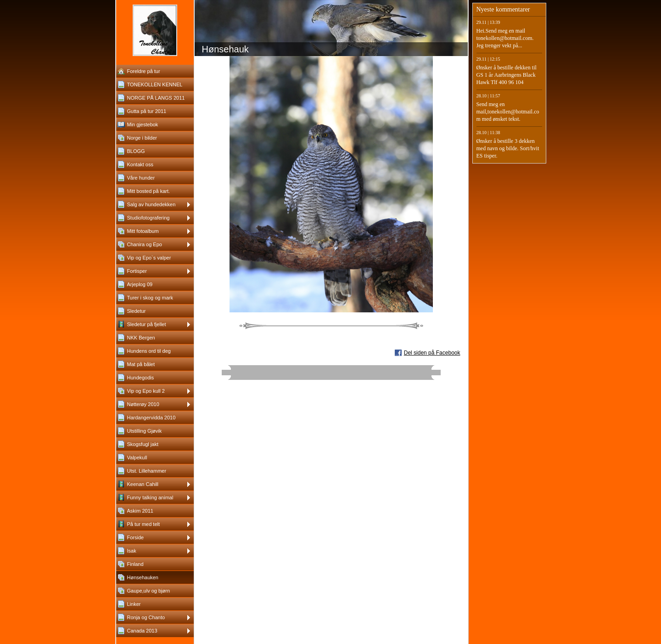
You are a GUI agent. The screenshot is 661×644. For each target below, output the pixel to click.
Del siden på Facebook (432, 353)
